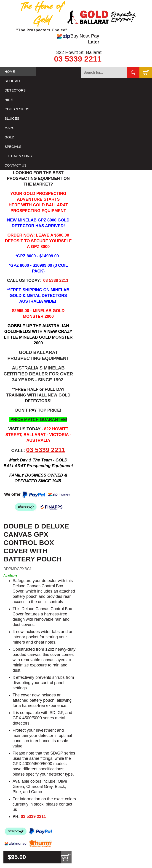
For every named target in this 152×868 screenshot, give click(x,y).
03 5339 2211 (78, 59)
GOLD (9, 137)
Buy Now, (78, 39)
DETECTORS (15, 90)
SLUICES (12, 118)
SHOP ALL (13, 81)
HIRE (9, 100)
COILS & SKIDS (17, 109)
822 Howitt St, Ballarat (79, 52)
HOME (10, 71)
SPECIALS (13, 147)
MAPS (9, 128)
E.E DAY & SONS (18, 156)
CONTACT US (16, 165)
